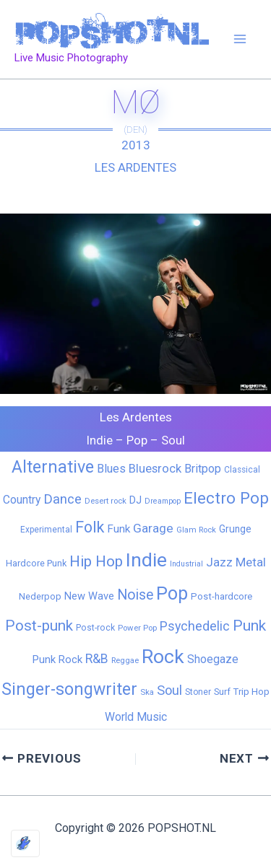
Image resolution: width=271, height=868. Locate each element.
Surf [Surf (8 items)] (222, 692)
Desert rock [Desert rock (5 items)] (106, 501)
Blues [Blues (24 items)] (111, 469)
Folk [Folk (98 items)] (90, 527)
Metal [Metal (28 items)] (251, 562)
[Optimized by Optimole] (25, 843)
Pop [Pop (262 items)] (172, 593)
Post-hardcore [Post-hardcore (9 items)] (221, 596)
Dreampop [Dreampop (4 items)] (163, 501)
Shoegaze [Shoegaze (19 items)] (213, 659)
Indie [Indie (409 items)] (146, 560)
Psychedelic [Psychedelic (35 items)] (195, 626)
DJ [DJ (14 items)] (135, 500)
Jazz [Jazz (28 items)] (219, 562)
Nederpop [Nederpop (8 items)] (40, 596)
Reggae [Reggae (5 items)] (125, 660)
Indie (99, 440)
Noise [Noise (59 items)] (135, 595)
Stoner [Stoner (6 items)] (198, 692)
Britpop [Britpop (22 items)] (203, 469)
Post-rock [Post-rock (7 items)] (95, 628)
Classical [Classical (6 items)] (242, 470)
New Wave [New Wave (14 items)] (89, 596)
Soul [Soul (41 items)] (169, 690)
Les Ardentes (135, 167)
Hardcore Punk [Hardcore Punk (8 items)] (36, 563)
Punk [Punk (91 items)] (249, 625)
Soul (173, 440)
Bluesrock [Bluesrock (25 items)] (155, 469)
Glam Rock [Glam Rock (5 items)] (196, 530)
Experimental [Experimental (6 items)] (46, 530)
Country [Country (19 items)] (22, 500)
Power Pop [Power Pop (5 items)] (137, 628)
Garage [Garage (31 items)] (153, 528)
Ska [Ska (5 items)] (147, 692)
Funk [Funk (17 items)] (119, 529)
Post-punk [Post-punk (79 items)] (39, 626)
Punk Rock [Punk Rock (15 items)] (57, 659)
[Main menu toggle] (241, 40)
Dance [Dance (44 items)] (63, 499)
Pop (137, 440)
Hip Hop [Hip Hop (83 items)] (96, 561)
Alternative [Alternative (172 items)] (53, 467)
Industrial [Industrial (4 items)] (186, 564)
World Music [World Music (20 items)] (136, 717)
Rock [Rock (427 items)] (163, 657)
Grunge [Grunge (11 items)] (235, 529)
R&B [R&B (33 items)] (97, 659)
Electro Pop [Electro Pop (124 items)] (226, 498)
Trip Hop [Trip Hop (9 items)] (251, 692)
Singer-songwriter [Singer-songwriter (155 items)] (69, 689)
